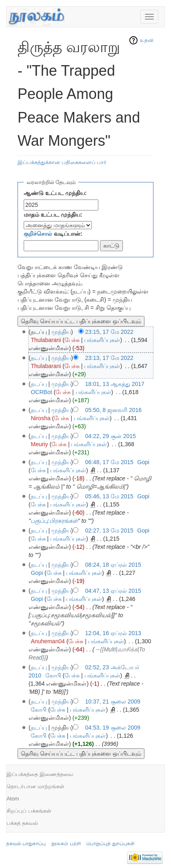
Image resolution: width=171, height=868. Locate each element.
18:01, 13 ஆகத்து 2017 (115, 384)
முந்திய (61, 332)
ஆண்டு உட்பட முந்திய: (55, 193)
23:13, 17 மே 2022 (109, 358)
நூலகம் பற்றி (66, 844)
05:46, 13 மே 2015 (109, 496)
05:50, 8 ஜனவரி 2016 (114, 410)
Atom (13, 799)
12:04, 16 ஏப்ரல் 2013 (113, 633)
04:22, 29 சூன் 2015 (111, 436)
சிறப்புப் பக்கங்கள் (29, 811)
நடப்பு (39, 358)
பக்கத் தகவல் (22, 823)
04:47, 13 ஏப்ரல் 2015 (113, 591)
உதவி (147, 40)
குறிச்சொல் (38, 234)
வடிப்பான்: (53, 234)
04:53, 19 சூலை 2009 (113, 728)
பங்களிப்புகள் (102, 340)
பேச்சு (72, 340)
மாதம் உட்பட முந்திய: (53, 215)
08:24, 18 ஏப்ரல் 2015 (113, 565)
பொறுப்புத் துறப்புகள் (110, 844)
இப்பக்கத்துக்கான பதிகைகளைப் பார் (62, 162)
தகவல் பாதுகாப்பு (26, 844)
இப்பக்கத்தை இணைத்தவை (40, 774)
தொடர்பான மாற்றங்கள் (36, 786)
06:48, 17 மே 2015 (109, 462)
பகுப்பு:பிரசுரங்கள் (54, 521)
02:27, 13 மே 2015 (109, 530)
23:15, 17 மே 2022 (109, 332)
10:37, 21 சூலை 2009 (113, 701)
